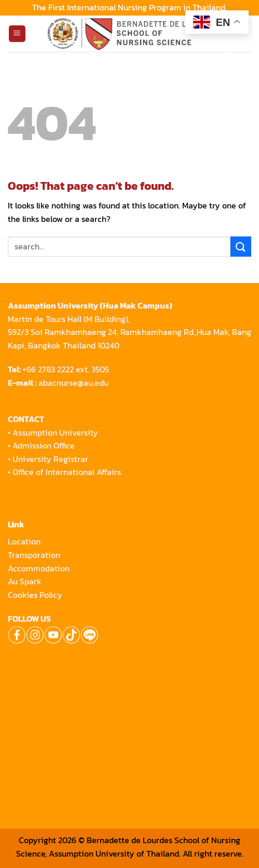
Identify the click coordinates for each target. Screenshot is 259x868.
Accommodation (40, 568)
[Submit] (241, 247)
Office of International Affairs (67, 472)
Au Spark (25, 581)
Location (24, 541)
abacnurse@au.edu (73, 383)
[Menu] (17, 34)
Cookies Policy (35, 595)
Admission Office (44, 445)
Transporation (35, 555)
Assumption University (55, 432)
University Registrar (50, 459)
